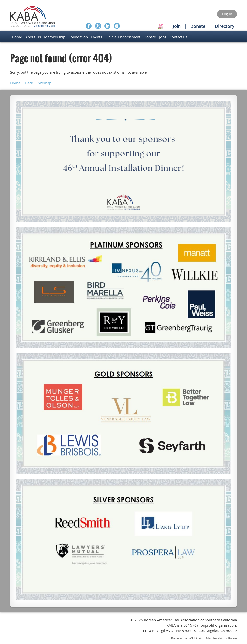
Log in (227, 14)
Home (15, 83)
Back (29, 83)
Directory (225, 26)
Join (177, 26)
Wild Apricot (197, 638)
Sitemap (45, 83)
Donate (198, 26)
